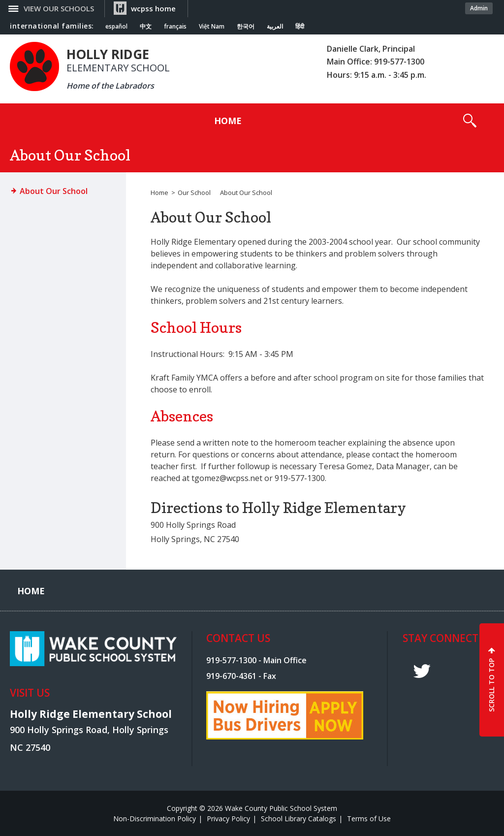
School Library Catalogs (299, 819)
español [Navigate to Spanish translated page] (116, 27)
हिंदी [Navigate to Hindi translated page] (300, 27)
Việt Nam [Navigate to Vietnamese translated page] (212, 27)
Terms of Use (369, 819)
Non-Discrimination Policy (155, 819)
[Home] (228, 121)
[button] (470, 121)
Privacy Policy (228, 819)
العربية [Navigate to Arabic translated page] (275, 27)
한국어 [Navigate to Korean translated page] (246, 27)
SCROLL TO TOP (491, 685)
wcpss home (153, 8)
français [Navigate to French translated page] (175, 27)
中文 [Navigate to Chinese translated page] (146, 27)
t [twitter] (422, 671)
